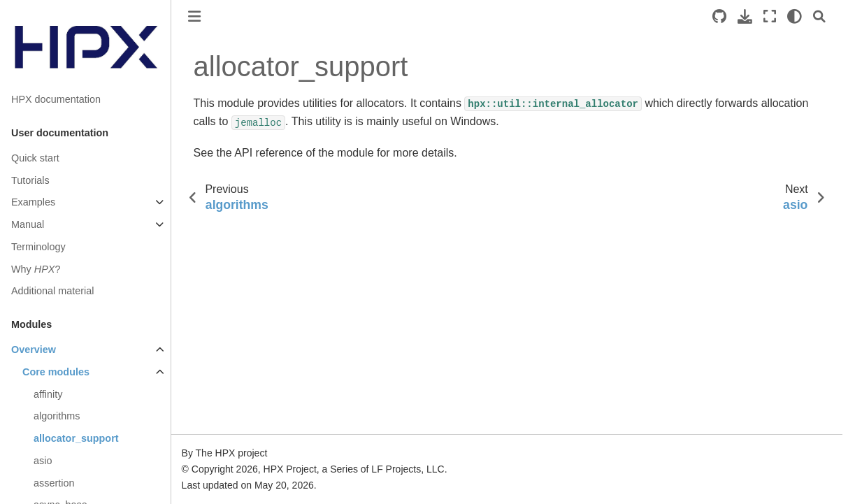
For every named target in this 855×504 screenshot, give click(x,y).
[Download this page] (745, 16)
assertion (54, 483)
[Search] (819, 16)
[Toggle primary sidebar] (194, 16)
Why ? (36, 269)
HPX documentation (56, 99)
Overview (34, 350)
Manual (28, 224)
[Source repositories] (719, 16)
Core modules (56, 372)
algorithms (57, 416)
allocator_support (76, 438)
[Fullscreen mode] (770, 16)
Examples (33, 202)
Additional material (52, 291)
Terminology (38, 247)
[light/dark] (795, 16)
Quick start (35, 158)
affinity (48, 394)
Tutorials (30, 180)
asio (43, 461)
